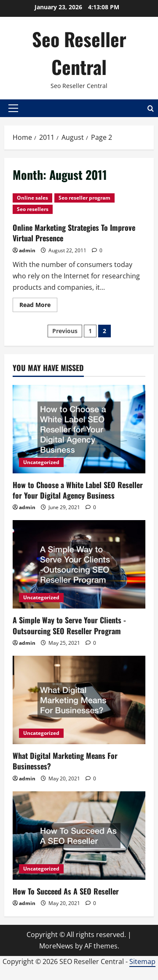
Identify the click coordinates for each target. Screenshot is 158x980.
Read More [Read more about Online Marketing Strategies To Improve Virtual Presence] (38, 306)
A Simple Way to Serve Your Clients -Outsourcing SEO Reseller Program (69, 625)
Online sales (32, 198)
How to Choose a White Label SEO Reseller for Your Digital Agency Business (78, 490)
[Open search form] (151, 108)
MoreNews (56, 946)
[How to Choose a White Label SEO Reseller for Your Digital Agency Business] (79, 429)
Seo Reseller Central (79, 53)
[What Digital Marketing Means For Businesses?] (79, 700)
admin (27, 250)
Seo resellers (33, 209)
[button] (13, 108)
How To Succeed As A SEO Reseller (66, 891)
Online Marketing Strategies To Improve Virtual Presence (74, 233)
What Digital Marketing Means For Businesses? (65, 761)
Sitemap (142, 961)
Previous (65, 331)
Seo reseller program (84, 198)
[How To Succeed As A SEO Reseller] (79, 836)
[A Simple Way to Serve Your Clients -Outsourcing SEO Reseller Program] (79, 564)
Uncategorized (41, 462)
